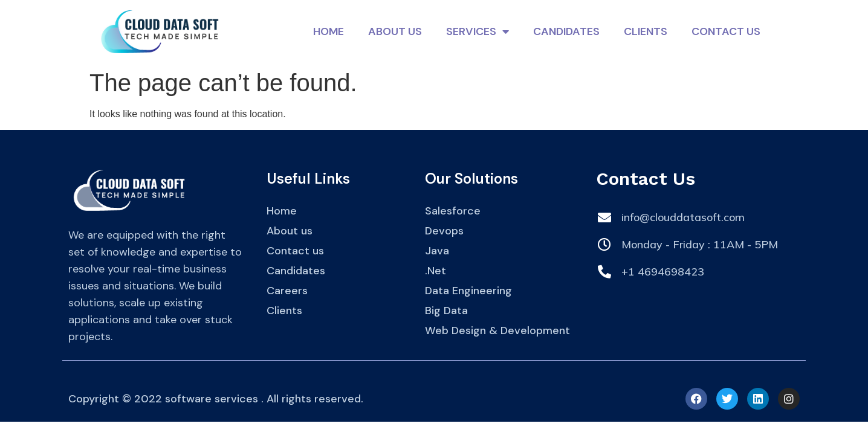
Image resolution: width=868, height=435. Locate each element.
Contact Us (726, 31)
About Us (395, 31)
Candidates (566, 31)
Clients (646, 31)
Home (329, 31)
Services (478, 31)
